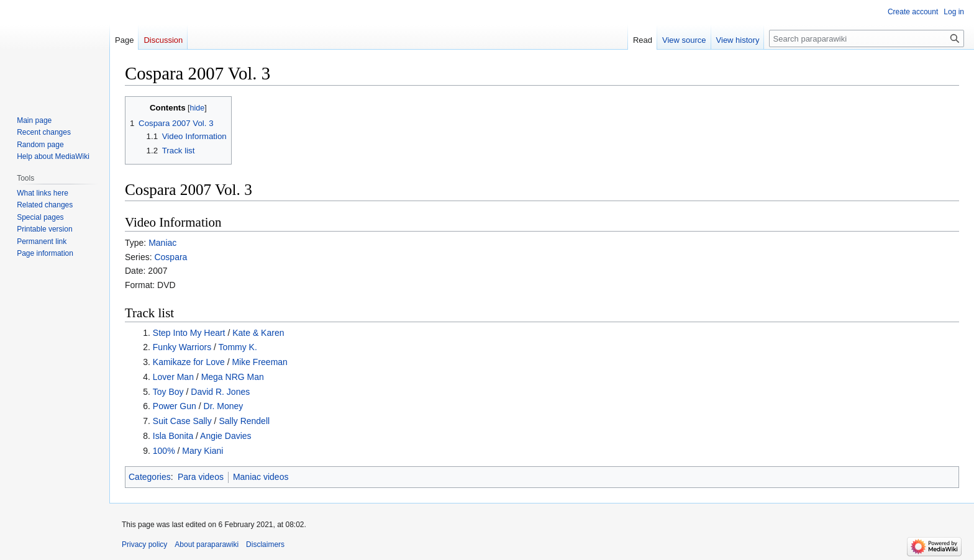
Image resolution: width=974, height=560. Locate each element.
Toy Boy (168, 392)
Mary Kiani (203, 451)
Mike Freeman (259, 362)
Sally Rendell (244, 421)
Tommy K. (238, 347)
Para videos (201, 477)
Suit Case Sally (182, 421)
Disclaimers (265, 544)
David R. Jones (220, 392)
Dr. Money (224, 406)
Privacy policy (144, 544)
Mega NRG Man (233, 377)
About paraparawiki (207, 544)
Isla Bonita (173, 436)
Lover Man (173, 377)
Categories (150, 477)
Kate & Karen (258, 333)
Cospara (171, 257)
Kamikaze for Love (189, 362)
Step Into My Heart (189, 333)
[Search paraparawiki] (867, 38)
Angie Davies (226, 436)
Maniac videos (261, 477)
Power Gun (175, 406)
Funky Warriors (182, 347)
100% (164, 451)
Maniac (162, 243)
